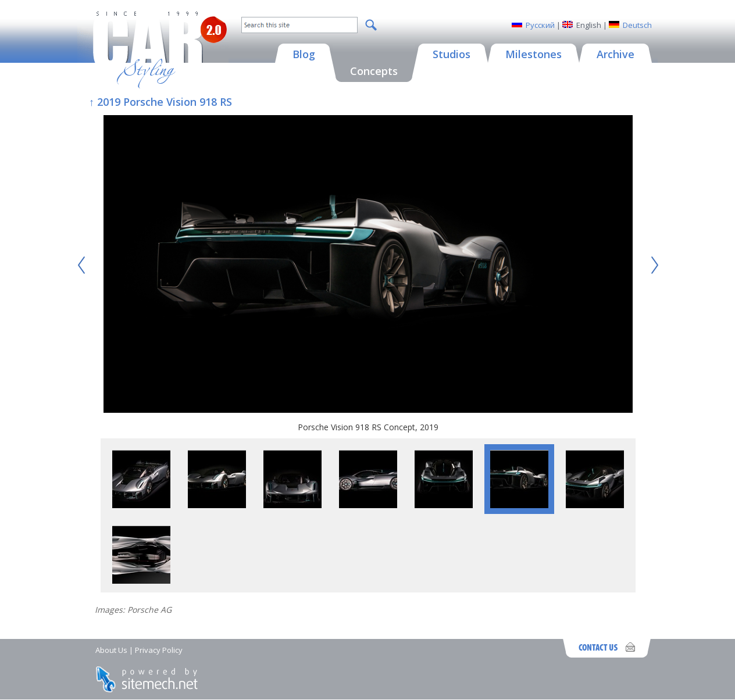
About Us (111, 650)
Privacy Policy (159, 650)
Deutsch (637, 25)
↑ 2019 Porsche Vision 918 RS (160, 102)
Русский (540, 25)
